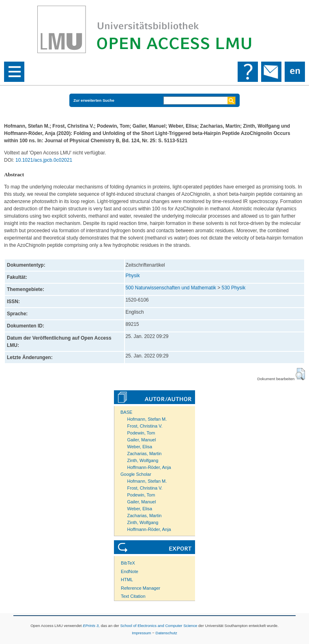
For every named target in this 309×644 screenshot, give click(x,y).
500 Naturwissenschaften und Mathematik (171, 288)
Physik (132, 276)
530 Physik (234, 288)
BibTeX (128, 563)
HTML (127, 580)
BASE (126, 412)
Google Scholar (136, 474)
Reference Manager (141, 588)
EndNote (130, 571)
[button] (300, 374)
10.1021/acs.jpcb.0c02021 (44, 160)
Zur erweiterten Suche (94, 100)
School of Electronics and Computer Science (159, 626)
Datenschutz (166, 633)
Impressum (141, 633)
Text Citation (133, 596)
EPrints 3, (91, 626)
